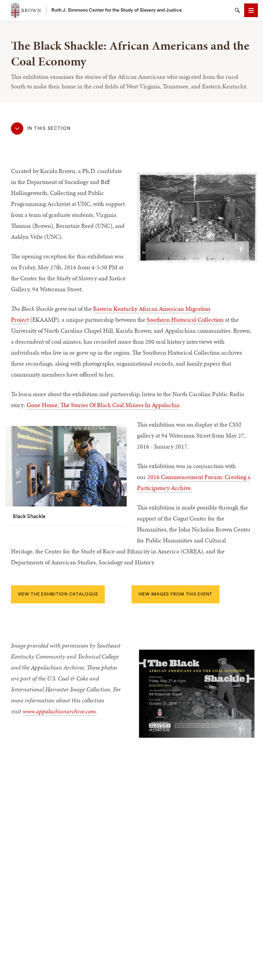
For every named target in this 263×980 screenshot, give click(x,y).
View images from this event (176, 594)
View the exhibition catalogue (58, 594)
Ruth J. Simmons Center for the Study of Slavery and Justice (117, 10)
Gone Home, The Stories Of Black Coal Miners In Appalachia (103, 405)
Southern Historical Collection (185, 320)
